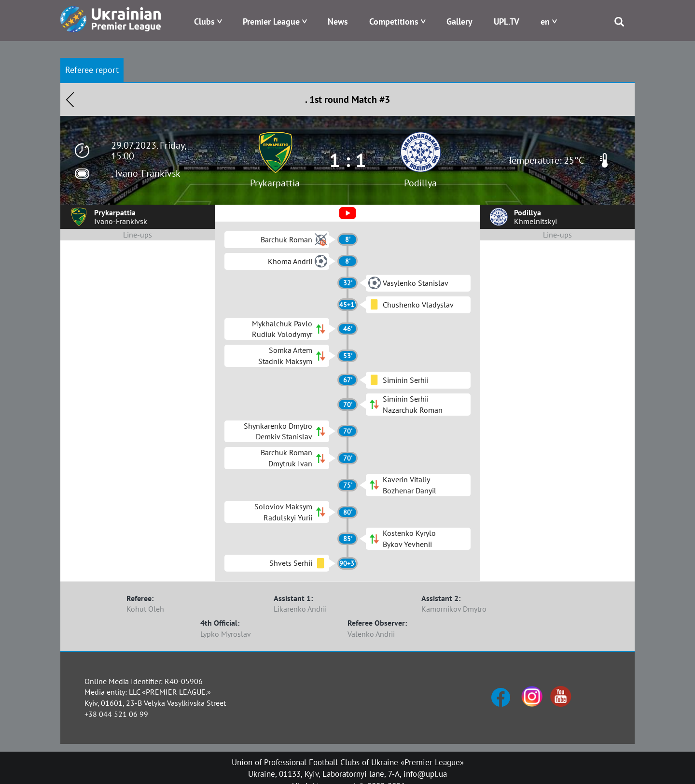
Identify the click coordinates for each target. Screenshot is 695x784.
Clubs (204, 21)
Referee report (92, 70)
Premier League (271, 21)
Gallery (459, 21)
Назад (70, 99)
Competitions (394, 21)
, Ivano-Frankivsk (146, 173)
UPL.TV (507, 21)
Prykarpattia (275, 183)
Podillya (420, 183)
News (338, 21)
